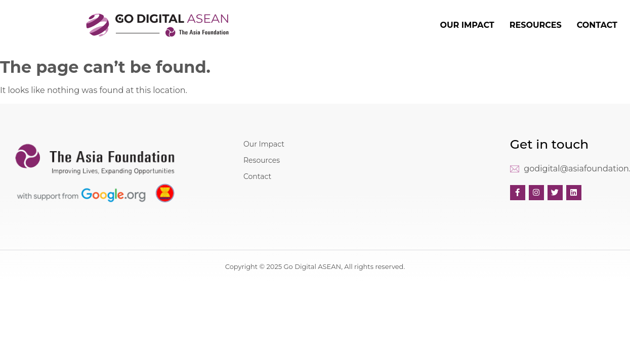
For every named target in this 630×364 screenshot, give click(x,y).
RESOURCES (536, 25)
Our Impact (264, 144)
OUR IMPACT (467, 25)
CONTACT (597, 25)
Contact (257, 176)
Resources (262, 160)
